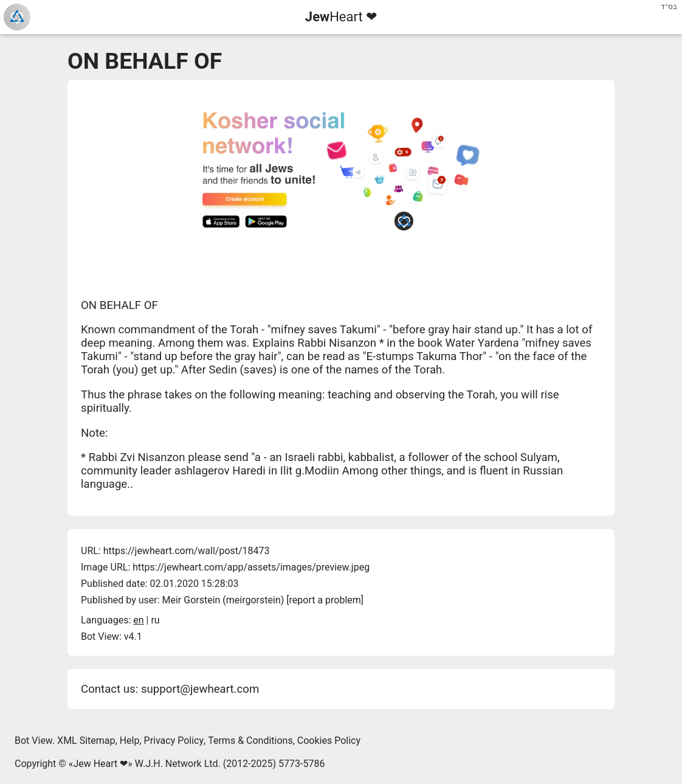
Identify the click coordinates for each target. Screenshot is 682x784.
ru (155, 620)
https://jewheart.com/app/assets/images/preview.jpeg (251, 567)
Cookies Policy (329, 741)
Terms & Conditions (250, 741)
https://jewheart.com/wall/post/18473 (187, 551)
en (138, 620)
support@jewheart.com (200, 689)
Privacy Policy (174, 741)
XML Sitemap (86, 741)
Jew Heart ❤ (100, 764)
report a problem (325, 600)
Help (130, 741)
